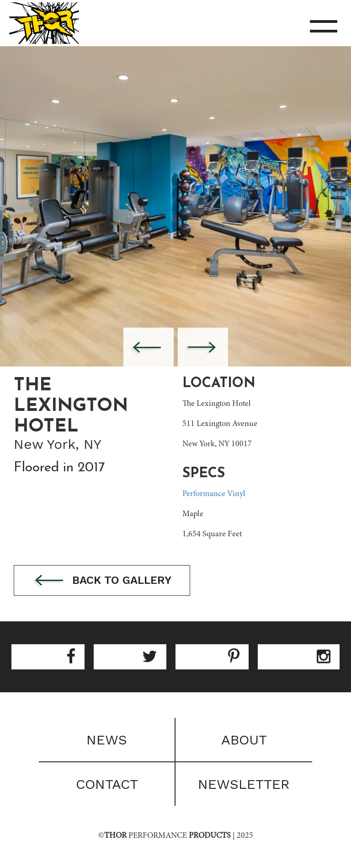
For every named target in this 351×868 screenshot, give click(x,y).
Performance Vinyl (214, 494)
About (244, 740)
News (107, 740)
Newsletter (244, 784)
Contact (107, 784)
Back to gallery (102, 581)
